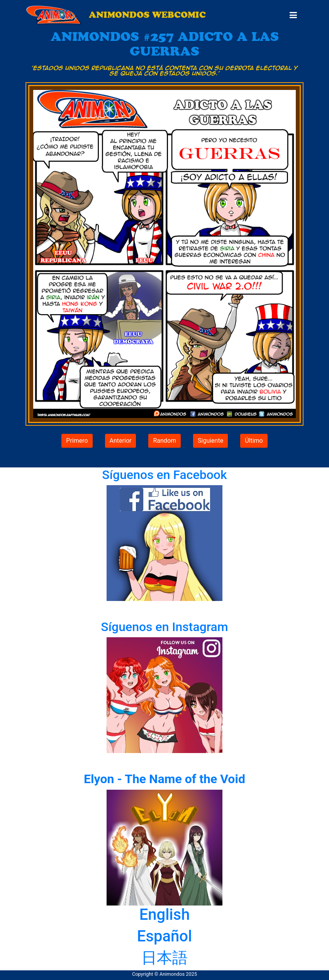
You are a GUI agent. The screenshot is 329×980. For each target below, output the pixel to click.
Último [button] (254, 441)
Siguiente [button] (210, 441)
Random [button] (164, 441)
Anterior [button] (121, 441)
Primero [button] (77, 441)
